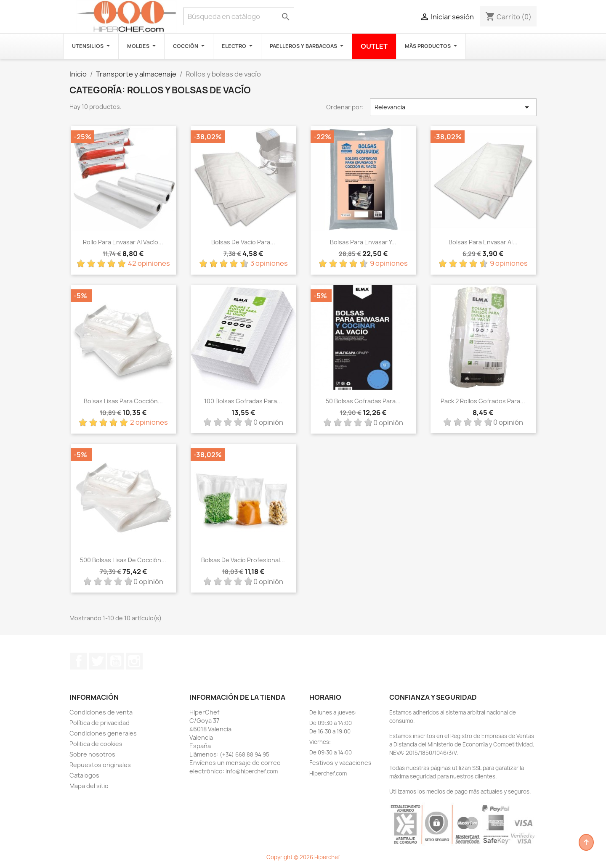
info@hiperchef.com (252, 771)
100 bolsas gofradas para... (243, 401)
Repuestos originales (100, 765)
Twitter (97, 661)
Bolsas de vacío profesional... (243, 560)
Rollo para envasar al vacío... (123, 242)
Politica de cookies (96, 744)
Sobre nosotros (92, 754)
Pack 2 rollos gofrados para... (483, 401)
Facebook (79, 661)
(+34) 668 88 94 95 (245, 754)
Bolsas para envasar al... (483, 242)
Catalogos (84, 775)
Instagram (134, 661)
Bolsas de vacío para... (243, 242)
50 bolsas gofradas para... (363, 401)
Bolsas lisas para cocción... (123, 401)
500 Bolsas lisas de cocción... (123, 560)
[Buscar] (239, 16)
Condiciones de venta (101, 712)
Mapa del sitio (89, 786)
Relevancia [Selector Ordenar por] (453, 107)
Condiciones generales (103, 733)
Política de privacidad (100, 723)
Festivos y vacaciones (340, 763)
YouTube (116, 661)
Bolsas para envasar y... (363, 242)
